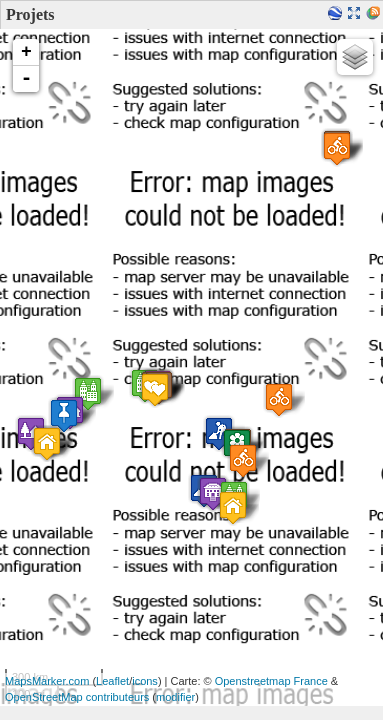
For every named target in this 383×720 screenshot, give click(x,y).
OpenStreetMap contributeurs (77, 697)
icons (145, 681)
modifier (175, 697)
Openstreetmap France (271, 681)
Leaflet (112, 681)
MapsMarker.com (47, 681)
